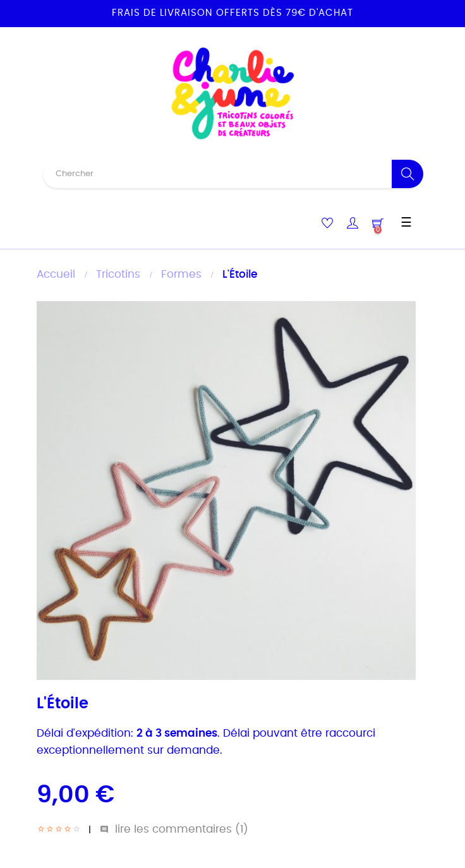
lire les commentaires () (174, 829)
